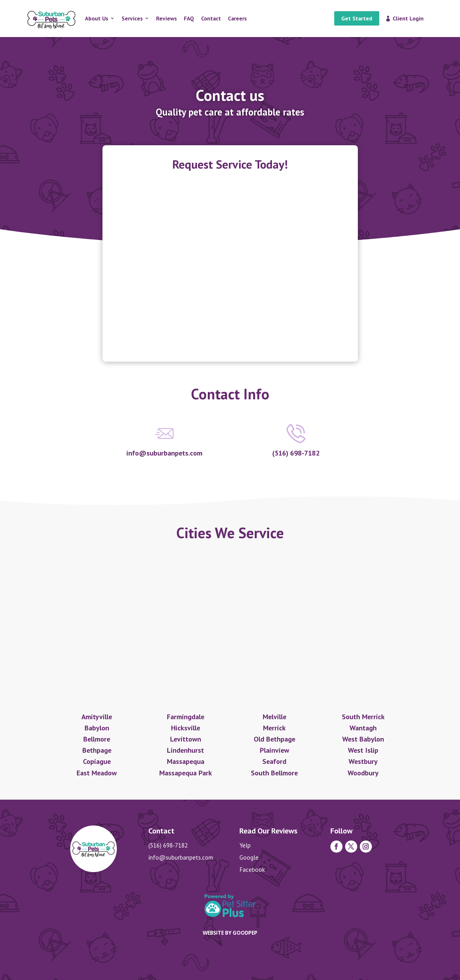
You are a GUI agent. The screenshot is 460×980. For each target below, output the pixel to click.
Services (132, 18)
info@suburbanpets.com (181, 857)
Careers (237, 18)
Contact (211, 18)
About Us (97, 18)
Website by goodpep (230, 933)
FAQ (189, 18)
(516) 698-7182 (168, 845)
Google (249, 857)
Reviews (166, 18)
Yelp (245, 845)
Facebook (252, 870)
